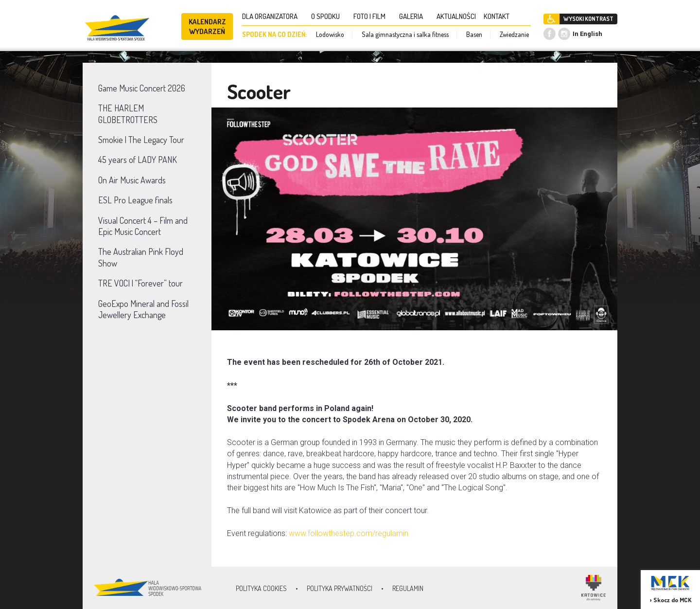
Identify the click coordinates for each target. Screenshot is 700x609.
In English (587, 34)
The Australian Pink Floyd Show (141, 257)
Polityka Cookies (261, 588)
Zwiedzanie (514, 34)
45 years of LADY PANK (138, 160)
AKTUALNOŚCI (456, 16)
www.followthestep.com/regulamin (349, 533)
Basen (474, 34)
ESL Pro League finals (135, 200)
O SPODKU (328, 16)
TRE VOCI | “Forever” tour (140, 283)
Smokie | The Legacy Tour (141, 140)
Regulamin (408, 588)
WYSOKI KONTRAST (588, 19)
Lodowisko (330, 34)
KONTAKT (499, 16)
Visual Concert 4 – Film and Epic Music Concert (143, 226)
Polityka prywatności (340, 588)
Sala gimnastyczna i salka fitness (405, 34)
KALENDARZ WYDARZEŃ (207, 27)
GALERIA (414, 16)
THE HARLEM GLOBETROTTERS (128, 114)
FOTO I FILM (372, 16)
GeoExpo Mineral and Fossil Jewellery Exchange (143, 309)
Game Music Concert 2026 (142, 88)
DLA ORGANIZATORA (273, 16)
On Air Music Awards (132, 180)
